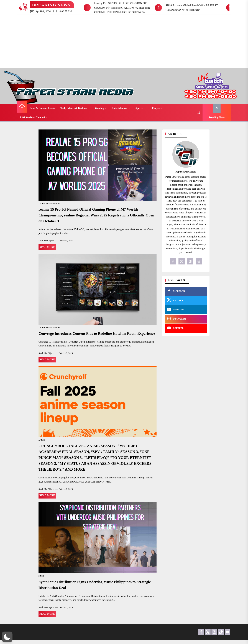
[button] (7, 637)
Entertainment (121, 108)
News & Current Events (42, 108)
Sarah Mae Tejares (46, 240)
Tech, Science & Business (75, 108)
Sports (140, 108)
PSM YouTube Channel (34, 117)
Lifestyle (156, 108)
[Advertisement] (124, 41)
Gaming (101, 108)
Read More (47, 247)
